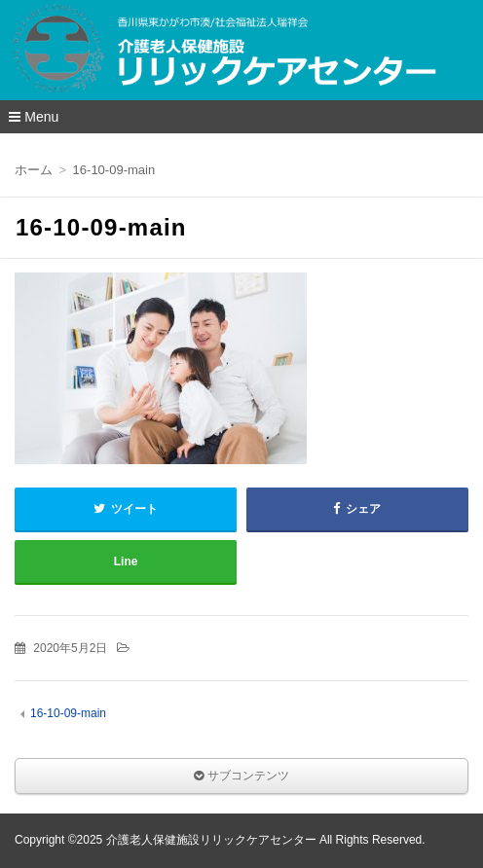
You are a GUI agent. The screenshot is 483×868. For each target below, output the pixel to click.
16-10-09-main (68, 713)
